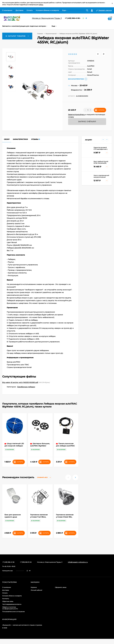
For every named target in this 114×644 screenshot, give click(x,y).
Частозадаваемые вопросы (12, 604)
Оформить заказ (61, 587)
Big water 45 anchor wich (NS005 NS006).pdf (20, 382)
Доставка (19, 10)
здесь (41, 5)
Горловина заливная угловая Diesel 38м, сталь (65, 517)
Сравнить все (44, 477)
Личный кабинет (36, 590)
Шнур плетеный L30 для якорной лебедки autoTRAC (14, 446)
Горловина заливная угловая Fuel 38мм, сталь (39, 517)
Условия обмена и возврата (47, 10)
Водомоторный (51, 34)
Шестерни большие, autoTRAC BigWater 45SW (40, 446)
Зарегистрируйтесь (76, 115)
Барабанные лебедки (26, 387)
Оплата (29, 10)
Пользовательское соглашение (13, 612)
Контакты (6, 599)
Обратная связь (8, 601)
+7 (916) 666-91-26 (26, 562)
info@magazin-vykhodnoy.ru (78, 562)
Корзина (34, 587)
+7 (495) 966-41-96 (72, 18)
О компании (7, 10)
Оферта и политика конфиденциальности (10, 608)
